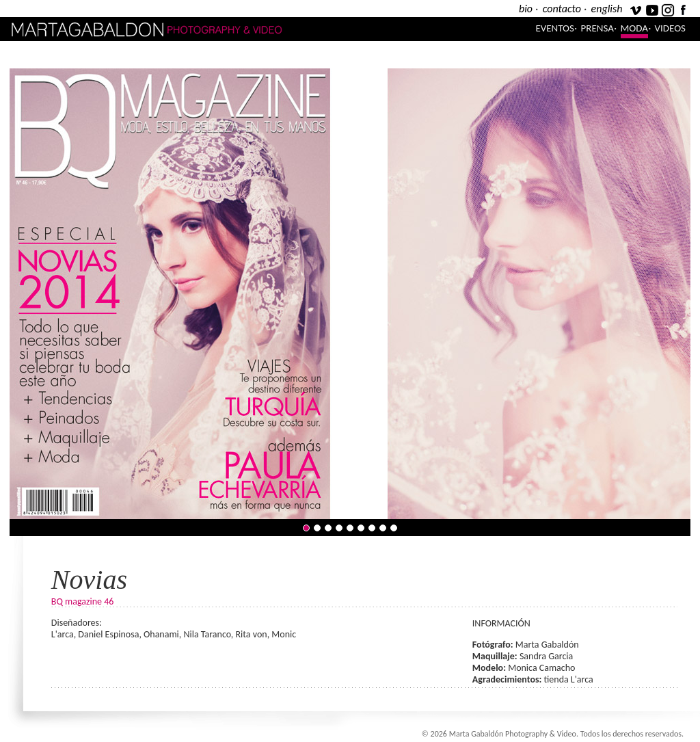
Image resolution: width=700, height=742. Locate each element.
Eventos (555, 28)
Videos (670, 28)
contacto (562, 9)
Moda (634, 28)
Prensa (597, 28)
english (607, 9)
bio (526, 9)
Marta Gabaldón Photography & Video (180, 29)
